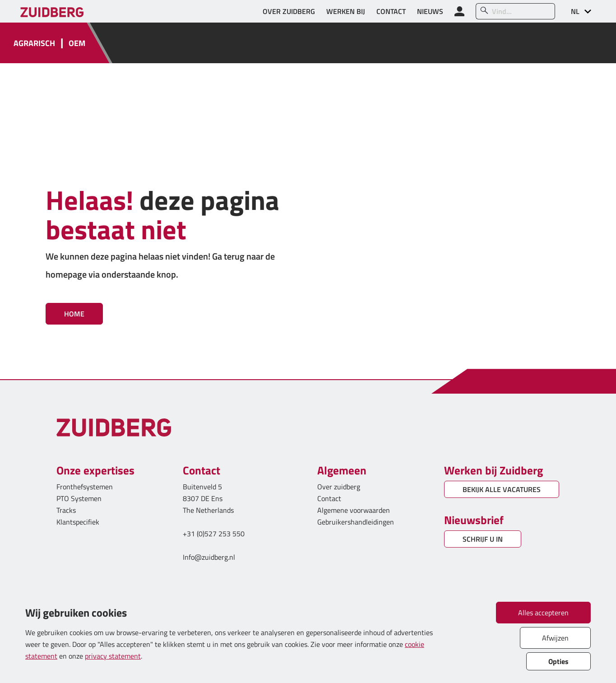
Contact (329, 498)
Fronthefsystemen (85, 487)
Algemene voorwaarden (354, 510)
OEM (77, 43)
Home (74, 314)
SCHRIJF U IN (483, 539)
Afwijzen (555, 638)
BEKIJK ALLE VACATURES (502, 489)
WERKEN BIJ (346, 11)
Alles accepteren (543, 613)
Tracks (66, 510)
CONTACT (391, 11)
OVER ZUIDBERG (289, 11)
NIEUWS (430, 11)
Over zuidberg (339, 487)
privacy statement (113, 656)
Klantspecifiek (78, 522)
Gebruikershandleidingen (356, 522)
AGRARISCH (34, 43)
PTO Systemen (79, 498)
